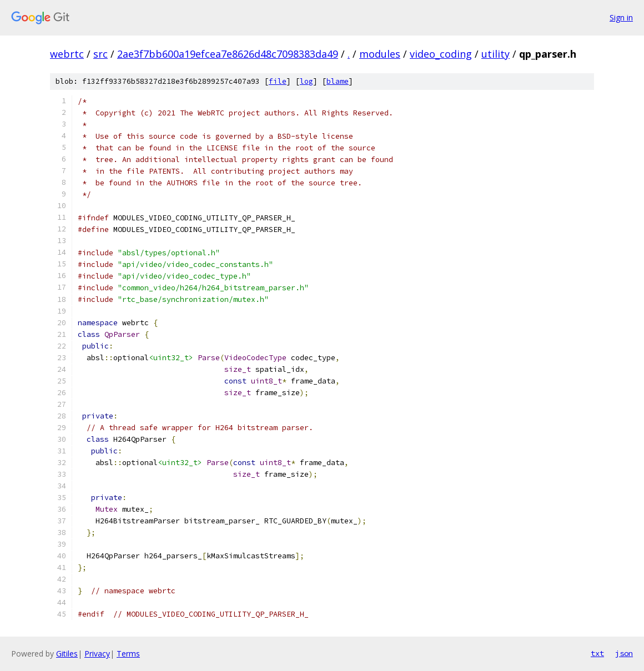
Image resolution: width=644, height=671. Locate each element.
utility (495, 54)
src (100, 54)
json (624, 653)
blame (338, 81)
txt (597, 653)
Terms (128, 654)
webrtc (67, 54)
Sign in (621, 17)
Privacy (97, 654)
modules (380, 54)
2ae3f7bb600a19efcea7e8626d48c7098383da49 (228, 54)
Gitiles (67, 654)
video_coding (441, 54)
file (278, 81)
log (306, 81)
